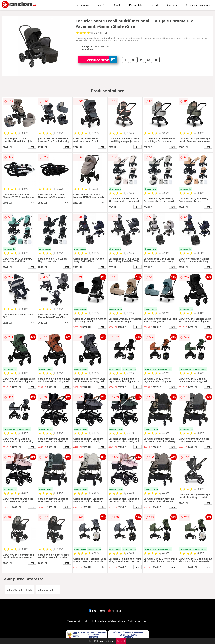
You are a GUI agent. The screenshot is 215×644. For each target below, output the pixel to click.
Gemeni (172, 5)
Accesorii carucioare (198, 5)
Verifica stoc (102, 60)
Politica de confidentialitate (109, 621)
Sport (155, 5)
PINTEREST (116, 611)
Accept (121, 641)
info (32, 147)
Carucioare (82, 5)
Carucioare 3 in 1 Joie (20, 590)
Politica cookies (137, 621)
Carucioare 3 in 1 (48, 590)
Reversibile (136, 5)
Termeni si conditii (78, 621)
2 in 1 (101, 5)
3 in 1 (117, 5)
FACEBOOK (97, 611)
